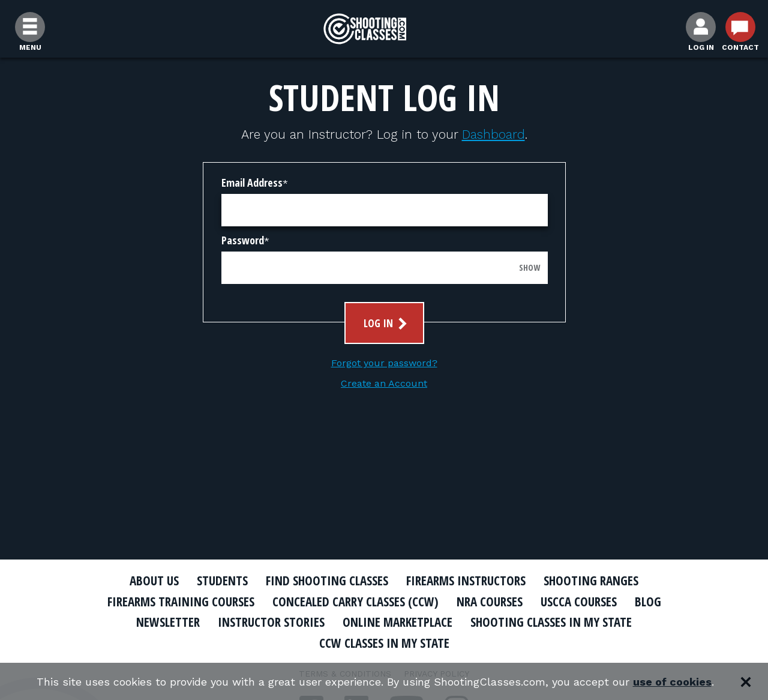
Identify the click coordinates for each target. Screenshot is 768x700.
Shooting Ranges (591, 581)
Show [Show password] (529, 267)
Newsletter (168, 622)
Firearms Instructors (466, 581)
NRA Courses (490, 602)
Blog (648, 602)
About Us (154, 581)
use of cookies (672, 682)
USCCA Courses (579, 602)
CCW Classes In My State (384, 643)
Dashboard (493, 134)
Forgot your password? (384, 363)
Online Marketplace (397, 622)
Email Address (252, 183)
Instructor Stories (271, 622)
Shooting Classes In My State (551, 622)
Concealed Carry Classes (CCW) (355, 602)
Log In (387, 323)
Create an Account (384, 383)
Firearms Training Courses (181, 602)
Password (243, 240)
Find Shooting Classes (327, 581)
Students (222, 581)
